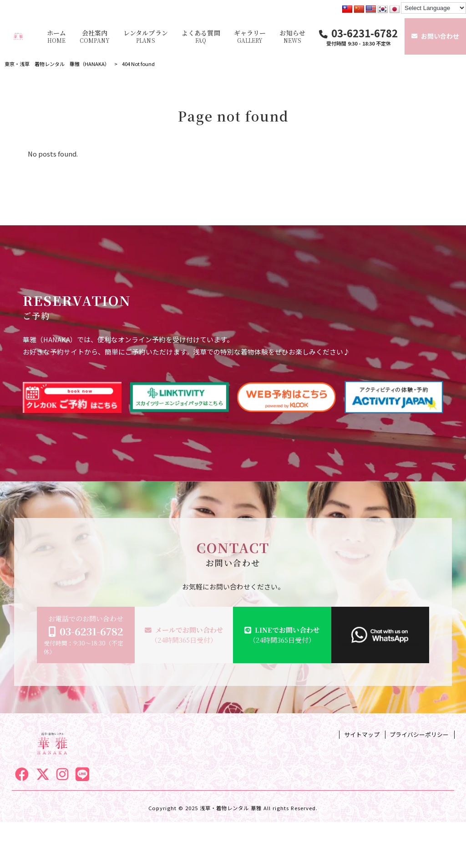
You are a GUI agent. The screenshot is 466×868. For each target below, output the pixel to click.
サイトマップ (362, 735)
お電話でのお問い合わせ (86, 635)
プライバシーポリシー (419, 735)
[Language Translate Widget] (433, 8)
